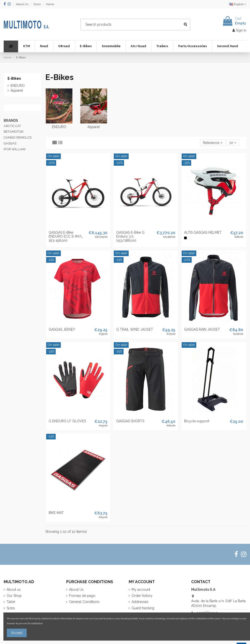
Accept (17, 633)
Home (50, 4)
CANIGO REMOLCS (18, 137)
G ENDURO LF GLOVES (67, 421)
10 (233, 143)
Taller (11, 602)
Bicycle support (197, 421)
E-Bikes (14, 78)
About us (14, 589)
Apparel (94, 127)
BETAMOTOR (14, 132)
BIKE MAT (56, 513)
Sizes (37, 4)
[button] (26, 46)
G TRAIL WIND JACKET (135, 329)
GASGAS (10, 143)
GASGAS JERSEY (62, 329)
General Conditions (84, 602)
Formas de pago (82, 596)
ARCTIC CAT (12, 126)
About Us (22, 4)
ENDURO (59, 127)
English (238, 4)
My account (141, 589)
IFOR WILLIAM (15, 149)
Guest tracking (143, 608)
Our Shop (14, 596)
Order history (142, 596)
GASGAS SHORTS (130, 421)
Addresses (140, 602)
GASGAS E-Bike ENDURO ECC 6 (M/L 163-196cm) (66, 237)
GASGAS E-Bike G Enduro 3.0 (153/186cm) (130, 237)
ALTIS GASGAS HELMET (203, 232)
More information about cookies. (61, 623)
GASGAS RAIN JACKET (202, 329)
